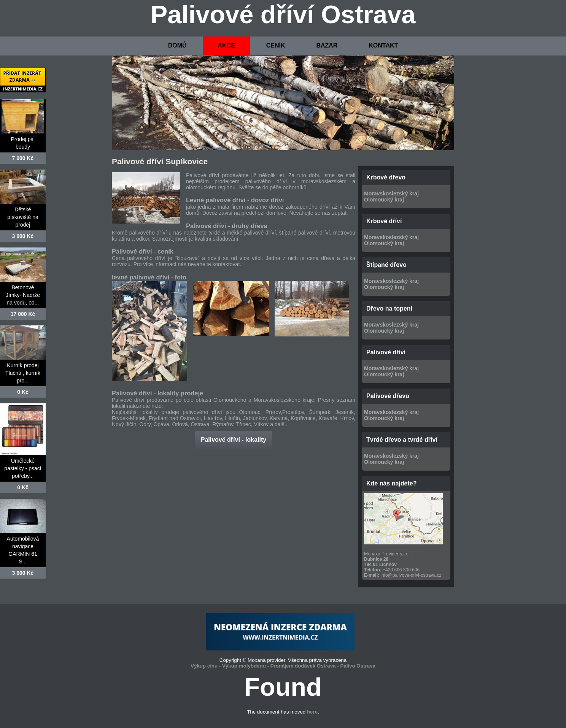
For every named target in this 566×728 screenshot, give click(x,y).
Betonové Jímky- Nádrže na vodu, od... (23, 295)
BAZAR (327, 45)
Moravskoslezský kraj (391, 193)
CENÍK (276, 45)
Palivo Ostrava (358, 666)
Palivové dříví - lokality (234, 440)
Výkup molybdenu (244, 666)
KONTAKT (383, 45)
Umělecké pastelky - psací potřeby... (23, 468)
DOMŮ (177, 45)
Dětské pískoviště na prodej (23, 217)
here (312, 712)
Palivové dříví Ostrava (283, 14)
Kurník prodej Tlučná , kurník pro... (23, 373)
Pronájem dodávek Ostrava (303, 666)
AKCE (226, 45)
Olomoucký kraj (384, 200)
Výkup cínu (204, 666)
